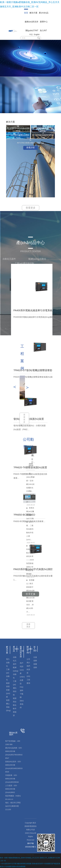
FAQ (22, 687)
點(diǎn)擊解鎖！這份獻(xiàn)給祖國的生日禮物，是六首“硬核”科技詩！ (30, 488)
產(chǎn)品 (44, 13)
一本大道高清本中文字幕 (8, 864)
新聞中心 (44, 22)
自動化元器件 (15, 661)
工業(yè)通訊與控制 (15, 688)
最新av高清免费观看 (19, 867)
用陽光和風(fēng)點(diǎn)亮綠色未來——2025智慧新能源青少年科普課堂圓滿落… (30, 560)
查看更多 (31, 208)
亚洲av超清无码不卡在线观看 (41, 864)
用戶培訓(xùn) (22, 666)
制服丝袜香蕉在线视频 (24, 864)
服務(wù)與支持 (31, 22)
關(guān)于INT (32, 30)
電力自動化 (8, 663)
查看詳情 (30, 148)
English (37, 34)
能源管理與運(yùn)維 (8, 690)
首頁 (26, 13)
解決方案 (33, 13)
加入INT (43, 30)
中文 (31, 34)
